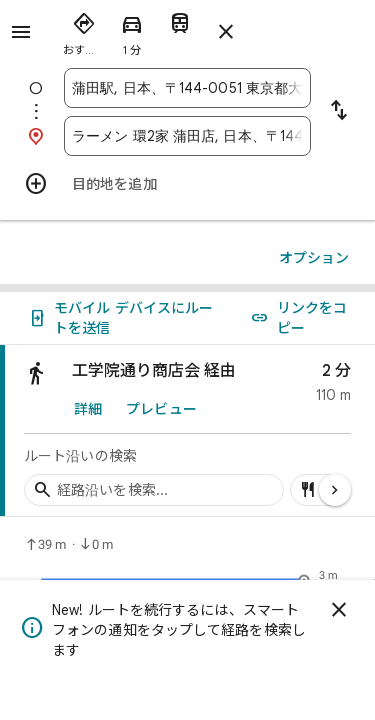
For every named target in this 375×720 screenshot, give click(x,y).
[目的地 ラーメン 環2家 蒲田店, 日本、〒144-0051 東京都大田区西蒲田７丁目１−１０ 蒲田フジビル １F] (187, 136)
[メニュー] (21, 32)
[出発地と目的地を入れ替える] (339, 112)
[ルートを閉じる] (226, 32)
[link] (187, 431)
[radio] (84, 30)
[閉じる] (339, 610)
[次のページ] (335, 490)
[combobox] (187, 88)
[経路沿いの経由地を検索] (154, 490)
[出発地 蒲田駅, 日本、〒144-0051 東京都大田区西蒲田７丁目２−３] (187, 88)
